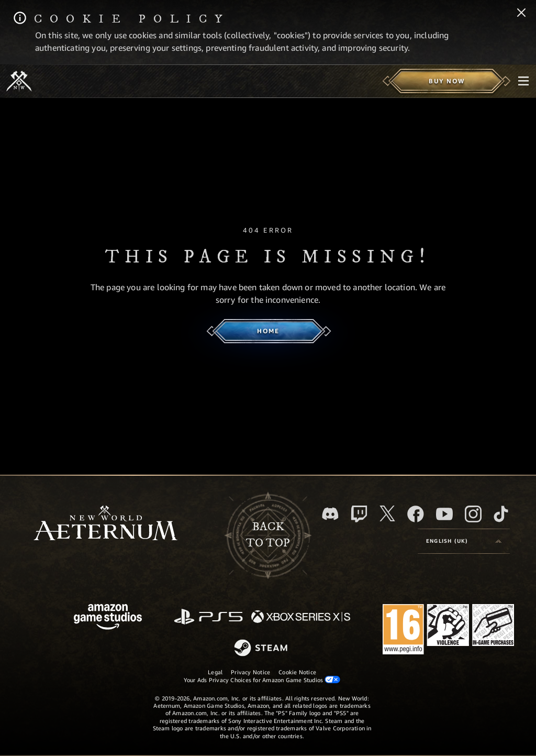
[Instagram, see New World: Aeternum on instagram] (473, 514)
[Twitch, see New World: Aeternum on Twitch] (359, 514)
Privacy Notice (250, 672)
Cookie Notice (297, 672)
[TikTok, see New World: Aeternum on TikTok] (501, 514)
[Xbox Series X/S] (301, 617)
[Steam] (262, 649)
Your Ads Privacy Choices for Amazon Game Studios (262, 680)
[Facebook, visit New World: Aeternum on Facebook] (416, 514)
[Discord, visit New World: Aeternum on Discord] (330, 514)
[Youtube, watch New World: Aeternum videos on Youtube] (444, 514)
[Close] (521, 14)
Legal (215, 672)
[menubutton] (523, 81)
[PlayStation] (208, 617)
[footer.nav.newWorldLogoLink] (105, 524)
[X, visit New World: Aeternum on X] (387, 513)
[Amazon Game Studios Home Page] (108, 618)
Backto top (268, 535)
